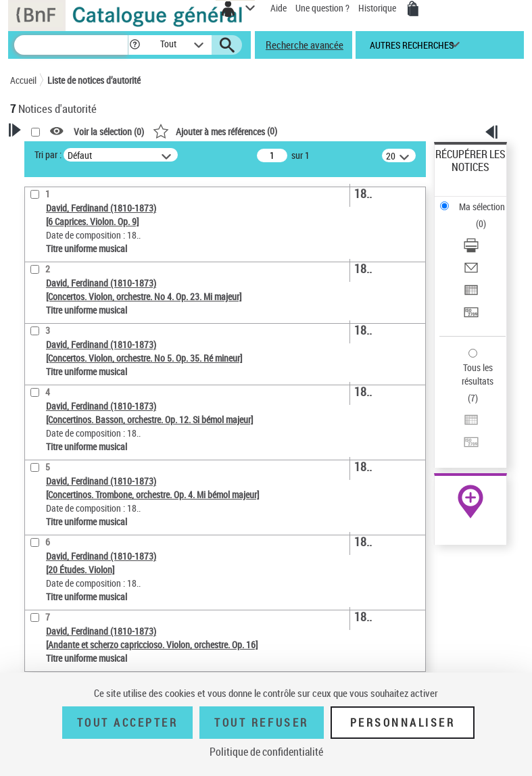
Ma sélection (482, 207)
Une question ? (322, 8)
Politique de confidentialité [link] (266, 752)
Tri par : (48, 154)
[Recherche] (71, 45)
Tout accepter (128, 723)
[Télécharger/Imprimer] (471, 250)
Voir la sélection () (109, 131)
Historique (378, 8)
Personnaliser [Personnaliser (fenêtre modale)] (403, 723)
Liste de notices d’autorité (94, 80)
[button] (135, 45)
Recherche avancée (305, 45)
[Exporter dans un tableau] (471, 294)
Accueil (23, 80)
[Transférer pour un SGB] (471, 317)
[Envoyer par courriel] (471, 272)
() (215, 131)
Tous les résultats (478, 374)
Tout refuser (261, 723)
